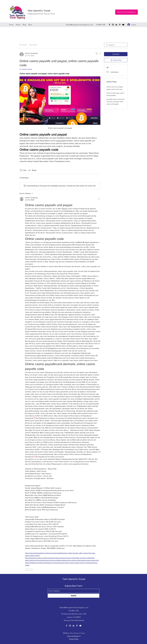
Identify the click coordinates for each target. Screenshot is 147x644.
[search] (116, 45)
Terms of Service (73, 636)
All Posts (23, 45)
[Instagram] (113, 25)
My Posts (33, 45)
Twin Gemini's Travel (39, 11)
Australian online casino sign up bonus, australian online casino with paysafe (115, 102)
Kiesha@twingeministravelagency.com (80, 25)
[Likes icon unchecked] (21, 170)
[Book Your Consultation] (127, 12)
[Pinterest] (120, 25)
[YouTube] (123, 25)
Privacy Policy (74, 639)
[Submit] (73, 596)
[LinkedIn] (116, 25)
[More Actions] (99, 53)
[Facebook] (109, 25)
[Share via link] (32, 170)
